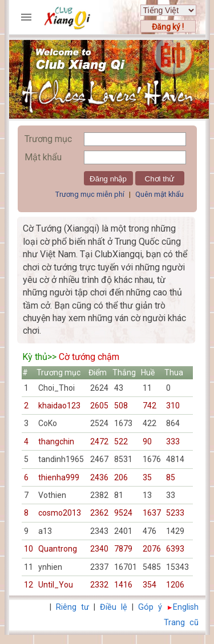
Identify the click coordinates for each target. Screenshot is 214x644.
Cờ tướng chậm (89, 357)
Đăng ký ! (168, 27)
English (186, 607)
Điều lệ (114, 607)
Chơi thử (160, 179)
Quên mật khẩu (160, 194)
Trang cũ (181, 623)
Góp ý (150, 607)
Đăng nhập (108, 179)
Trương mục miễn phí (90, 194)
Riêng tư (72, 607)
